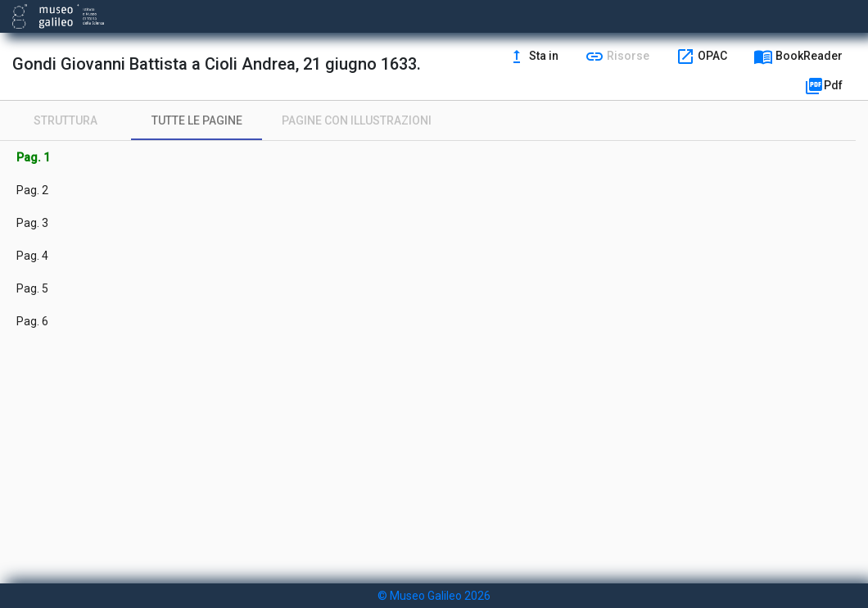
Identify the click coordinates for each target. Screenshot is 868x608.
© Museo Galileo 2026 (434, 596)
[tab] (66, 120)
